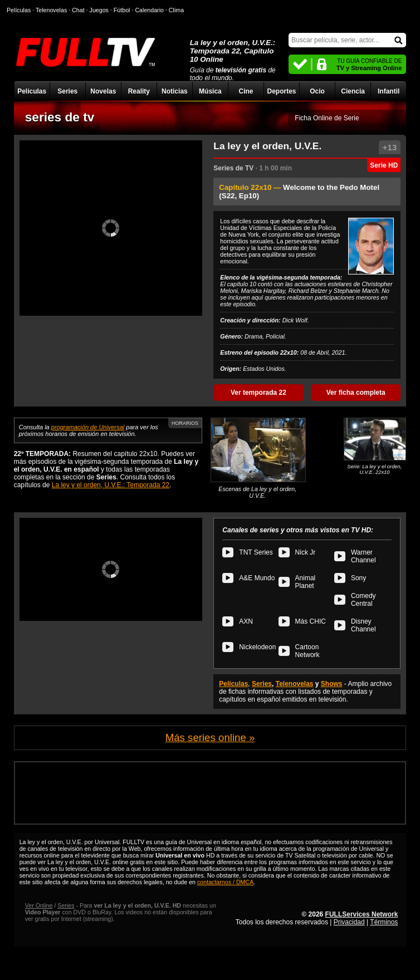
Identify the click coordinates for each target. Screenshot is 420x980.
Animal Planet (306, 582)
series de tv (60, 117)
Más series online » (210, 738)
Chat (78, 10)
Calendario (149, 10)
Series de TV (233, 168)
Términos (384, 922)
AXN (246, 621)
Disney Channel (363, 625)
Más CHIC (311, 621)
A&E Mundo (257, 578)
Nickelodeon (257, 647)
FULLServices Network (362, 914)
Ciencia (353, 91)
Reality (139, 91)
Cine (246, 91)
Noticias (175, 91)
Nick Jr (306, 552)
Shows (332, 684)
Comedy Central (363, 600)
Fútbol (122, 10)
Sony (358, 578)
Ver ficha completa (356, 393)
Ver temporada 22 (258, 393)
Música (210, 91)
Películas (32, 91)
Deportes (282, 91)
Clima (176, 10)
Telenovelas (295, 684)
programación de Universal (88, 427)
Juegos (99, 10)
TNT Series (256, 552)
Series (67, 91)
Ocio (317, 91)
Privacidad (349, 922)
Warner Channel (363, 556)
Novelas (103, 91)
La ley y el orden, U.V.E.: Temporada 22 (111, 485)
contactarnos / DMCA (225, 882)
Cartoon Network (307, 651)
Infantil (389, 91)
